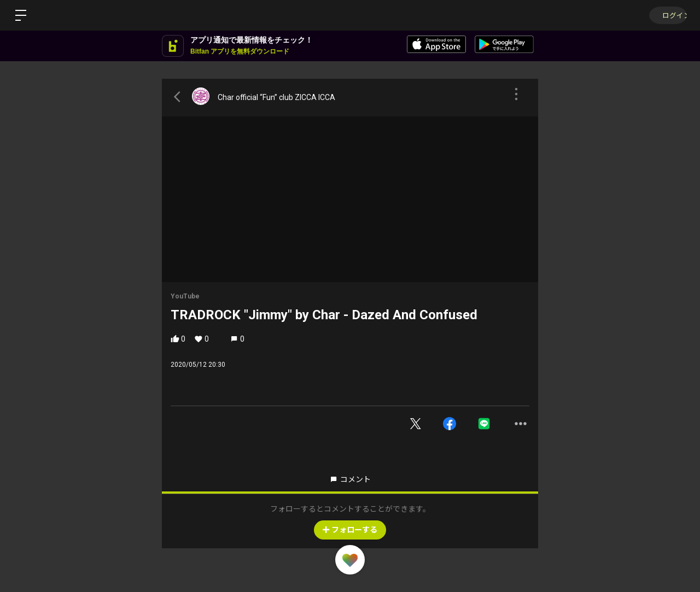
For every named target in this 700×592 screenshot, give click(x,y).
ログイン (667, 15)
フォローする (350, 530)
